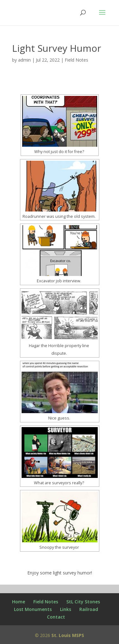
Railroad (89, 609)
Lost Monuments (33, 609)
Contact (56, 617)
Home (19, 602)
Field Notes (76, 60)
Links (66, 609)
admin (24, 60)
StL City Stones (83, 602)
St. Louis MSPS (68, 635)
